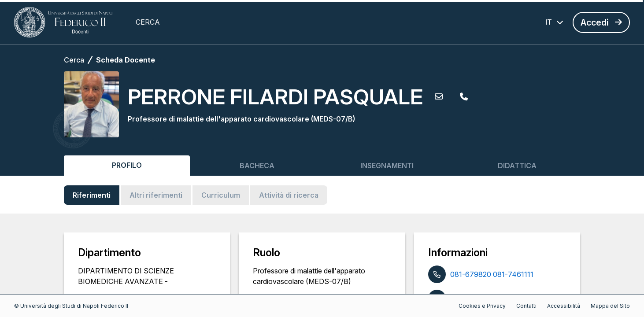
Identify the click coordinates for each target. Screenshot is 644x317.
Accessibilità (564, 306)
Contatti (526, 306)
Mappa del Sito (610, 306)
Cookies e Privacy (482, 306)
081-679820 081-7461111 (492, 274)
